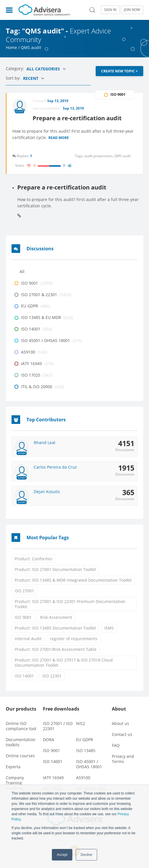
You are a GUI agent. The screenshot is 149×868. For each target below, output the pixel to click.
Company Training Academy (15, 783)
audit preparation (99, 156)
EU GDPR (85, 740)
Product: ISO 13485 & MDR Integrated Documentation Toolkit (73, 580)
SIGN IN (110, 10)
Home (11, 47)
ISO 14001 (24, 676)
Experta (13, 767)
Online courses (20, 756)
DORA (49, 740)
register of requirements (74, 639)
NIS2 (81, 723)
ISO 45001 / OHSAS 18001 (89, 764)
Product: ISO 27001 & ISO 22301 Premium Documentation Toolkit (70, 604)
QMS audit (122, 156)
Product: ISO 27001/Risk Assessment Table (56, 649)
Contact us (122, 734)
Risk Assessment (56, 617)
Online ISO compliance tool (21, 726)
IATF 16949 (53, 778)
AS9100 (83, 778)
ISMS (109, 628)
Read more (59, 138)
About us (120, 723)
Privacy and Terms (123, 759)
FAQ (116, 745)
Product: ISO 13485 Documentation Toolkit (55, 628)
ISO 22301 (52, 676)
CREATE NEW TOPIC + (119, 71)
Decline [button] (86, 855)
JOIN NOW (132, 10)
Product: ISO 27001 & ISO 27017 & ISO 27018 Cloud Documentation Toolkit (64, 663)
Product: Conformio (33, 559)
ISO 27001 (24, 591)
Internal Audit (28, 639)
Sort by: (14, 78)
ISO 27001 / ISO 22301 (58, 726)
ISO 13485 (86, 750)
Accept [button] (62, 855)
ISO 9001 (23, 617)
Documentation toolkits (21, 742)
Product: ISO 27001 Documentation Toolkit (55, 569)
